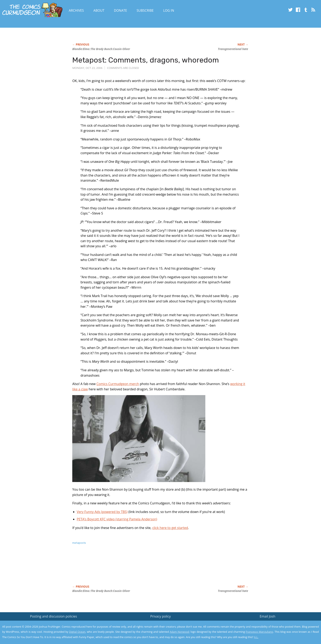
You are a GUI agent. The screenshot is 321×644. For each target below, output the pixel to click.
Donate (121, 10)
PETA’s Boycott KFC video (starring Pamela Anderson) (117, 519)
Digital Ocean (77, 632)
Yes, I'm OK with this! (286, 629)
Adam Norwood (179, 632)
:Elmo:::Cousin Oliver (101, 49)
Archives (76, 10)
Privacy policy (160, 616)
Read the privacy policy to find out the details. (284, 618)
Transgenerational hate (233, 49)
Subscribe (145, 10)
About (99, 10)
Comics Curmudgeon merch (118, 384)
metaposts (79, 543)
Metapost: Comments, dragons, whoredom (146, 60)
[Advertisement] (147, 569)
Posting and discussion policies (54, 616)
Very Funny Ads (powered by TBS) (102, 512)
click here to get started (170, 528)
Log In (169, 10)
